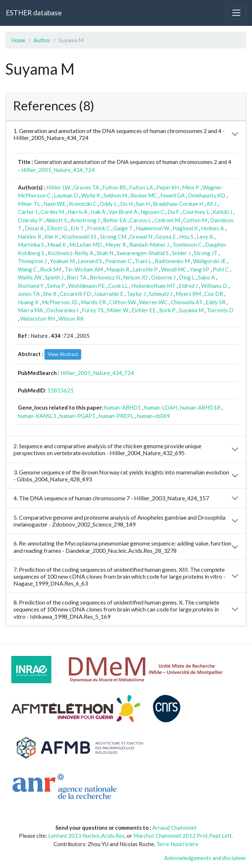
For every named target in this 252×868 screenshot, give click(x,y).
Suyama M (191, 310)
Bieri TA (76, 277)
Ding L (187, 277)
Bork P (167, 310)
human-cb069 (153, 416)
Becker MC (144, 195)
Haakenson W (153, 228)
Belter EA (115, 220)
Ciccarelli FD (75, 294)
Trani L (143, 261)
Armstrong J (85, 220)
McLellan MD (86, 245)
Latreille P (145, 269)
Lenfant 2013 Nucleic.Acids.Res (86, 836)
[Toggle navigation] (236, 13)
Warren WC (153, 302)
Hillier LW (58, 187)
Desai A (34, 228)
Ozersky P (30, 220)
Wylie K (91, 195)
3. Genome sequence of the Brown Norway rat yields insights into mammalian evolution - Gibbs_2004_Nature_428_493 (121, 476)
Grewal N (141, 236)
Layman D (66, 195)
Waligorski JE (209, 261)
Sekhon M (115, 195)
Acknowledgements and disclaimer (205, 858)
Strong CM (113, 236)
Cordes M (52, 212)
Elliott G (57, 228)
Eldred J (188, 286)
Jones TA (29, 294)
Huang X (28, 302)
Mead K (57, 245)
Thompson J (32, 261)
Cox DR (214, 294)
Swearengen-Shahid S (143, 253)
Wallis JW (30, 277)
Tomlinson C (187, 245)
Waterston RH (38, 318)
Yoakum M (62, 261)
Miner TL (29, 204)
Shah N (105, 253)
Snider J (181, 253)
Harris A (77, 212)
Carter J (27, 212)
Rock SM (51, 269)
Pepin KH (168, 187)
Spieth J (54, 277)
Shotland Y (31, 286)
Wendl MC (174, 269)
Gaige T (123, 228)
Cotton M (195, 220)
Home (18, 40)
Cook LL (118, 286)
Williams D (214, 286)
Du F (173, 212)
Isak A (98, 212)
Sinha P (56, 286)
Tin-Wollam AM (84, 269)
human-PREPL (116, 416)
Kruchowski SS (79, 236)
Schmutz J (161, 294)
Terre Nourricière (177, 844)
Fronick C (99, 228)
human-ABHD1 (123, 407)
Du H (126, 204)
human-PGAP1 (77, 416)
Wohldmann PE (86, 286)
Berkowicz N (105, 277)
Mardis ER (93, 302)
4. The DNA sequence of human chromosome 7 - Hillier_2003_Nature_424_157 (111, 498)
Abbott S (56, 220)
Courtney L (196, 212)
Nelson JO (135, 277)
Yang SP (200, 269)
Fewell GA (172, 195)
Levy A (205, 236)
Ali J (211, 204)
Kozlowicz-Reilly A (70, 253)
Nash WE (54, 204)
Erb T (77, 228)
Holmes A (212, 228)
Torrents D (220, 310)
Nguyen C (152, 212)
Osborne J (163, 277)
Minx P (191, 187)
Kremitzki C (83, 204)
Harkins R (29, 236)
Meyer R (116, 245)
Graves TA (86, 187)
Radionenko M (172, 261)
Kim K (51, 236)
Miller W (118, 310)
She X (50, 294)
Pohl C (221, 269)
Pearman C (118, 261)
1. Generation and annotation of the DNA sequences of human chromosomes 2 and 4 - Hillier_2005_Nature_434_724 (119, 134)
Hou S (186, 236)
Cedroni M (167, 220)
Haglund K (185, 228)
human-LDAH (161, 407)
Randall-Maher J (149, 245)
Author (42, 40)
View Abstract (63, 354)
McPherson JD (60, 302)
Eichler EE (144, 310)
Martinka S (31, 245)
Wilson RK (71, 318)
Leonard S (90, 261)
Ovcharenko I (62, 310)
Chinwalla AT (187, 302)
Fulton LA (141, 187)
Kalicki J (222, 212)
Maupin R (118, 269)
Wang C (27, 269)
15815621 (60, 390)
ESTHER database (34, 13)
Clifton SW (123, 302)
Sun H (143, 204)
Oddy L (108, 204)
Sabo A (206, 277)
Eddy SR (216, 302)
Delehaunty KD (207, 195)
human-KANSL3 (37, 416)
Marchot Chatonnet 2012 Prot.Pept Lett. (183, 836)
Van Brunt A (123, 212)
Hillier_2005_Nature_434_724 (58, 170)
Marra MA (30, 310)
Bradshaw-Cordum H (178, 204)
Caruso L (140, 220)
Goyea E (166, 236)
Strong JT (206, 253)
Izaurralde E (109, 294)
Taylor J (136, 294)
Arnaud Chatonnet (174, 828)
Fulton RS (114, 187)
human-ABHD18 (200, 407)
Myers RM (188, 294)
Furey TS (93, 310)
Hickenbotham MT (153, 286)
